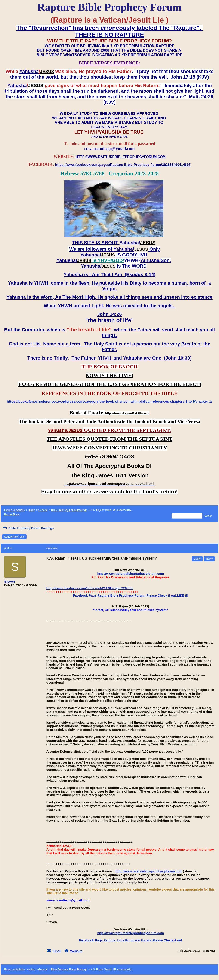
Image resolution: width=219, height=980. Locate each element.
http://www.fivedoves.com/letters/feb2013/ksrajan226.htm (90, 588)
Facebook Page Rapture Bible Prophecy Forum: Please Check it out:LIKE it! (131, 595)
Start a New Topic (14, 537)
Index (32, 510)
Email (57, 951)
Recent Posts (12, 515)
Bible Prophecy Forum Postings (69, 510)
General (43, 510)
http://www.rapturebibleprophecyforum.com (130, 574)
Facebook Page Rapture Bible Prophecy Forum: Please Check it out (130, 940)
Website (76, 951)
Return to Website (15, 510)
